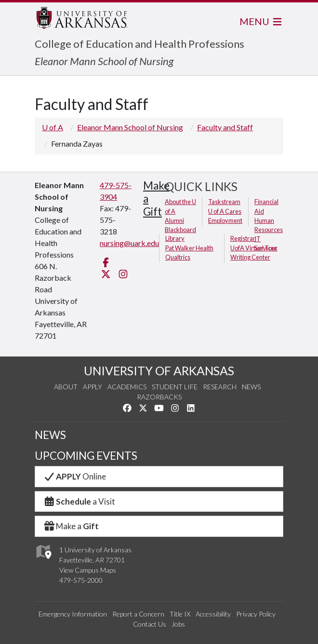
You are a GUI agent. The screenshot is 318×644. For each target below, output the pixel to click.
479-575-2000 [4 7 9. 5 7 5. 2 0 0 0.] (81, 580)
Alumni (174, 220)
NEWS (50, 435)
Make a (71, 526)
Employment (225, 220)
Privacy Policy (256, 614)
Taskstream (224, 202)
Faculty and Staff (225, 127)
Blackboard (180, 230)
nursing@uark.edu (129, 243)
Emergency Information (73, 614)
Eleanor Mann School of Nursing (104, 61)
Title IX (180, 614)
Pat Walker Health (189, 248)
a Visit (79, 501)
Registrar (243, 238)
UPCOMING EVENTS (86, 456)
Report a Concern (138, 614)
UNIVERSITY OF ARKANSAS (159, 371)
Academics (127, 387)
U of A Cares (225, 211)
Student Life (175, 387)
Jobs (178, 624)
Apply (93, 387)
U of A (53, 127)
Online (74, 476)
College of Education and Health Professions (139, 44)
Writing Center (250, 257)
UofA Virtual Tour (254, 248)
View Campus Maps (88, 570)
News (251, 387)
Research (220, 387)
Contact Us (150, 624)
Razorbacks (159, 397)
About (66, 387)
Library (175, 238)
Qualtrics (178, 257)
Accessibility (213, 614)
